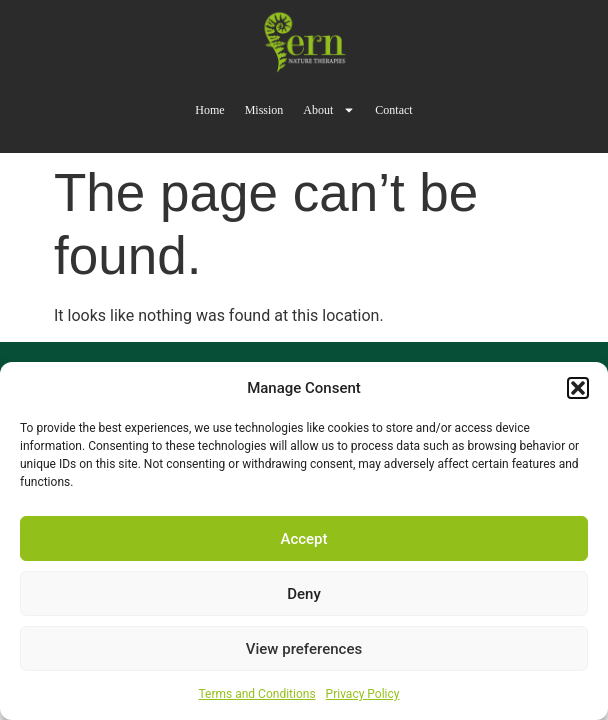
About (329, 110)
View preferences (304, 649)
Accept (303, 539)
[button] (578, 388)
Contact (393, 110)
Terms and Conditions (257, 694)
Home (209, 110)
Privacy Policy (363, 694)
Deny (304, 594)
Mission (264, 110)
